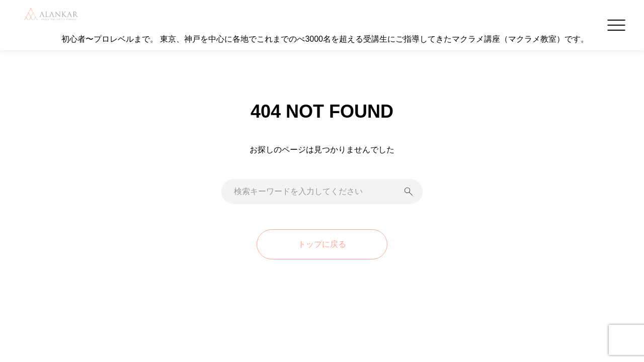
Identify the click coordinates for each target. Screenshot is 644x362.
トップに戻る (322, 244)
